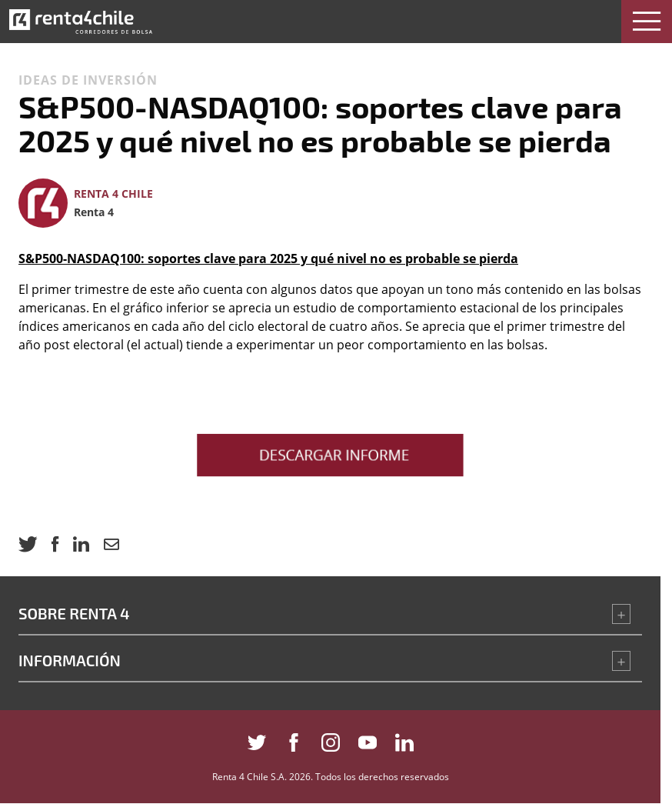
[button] (647, 22)
